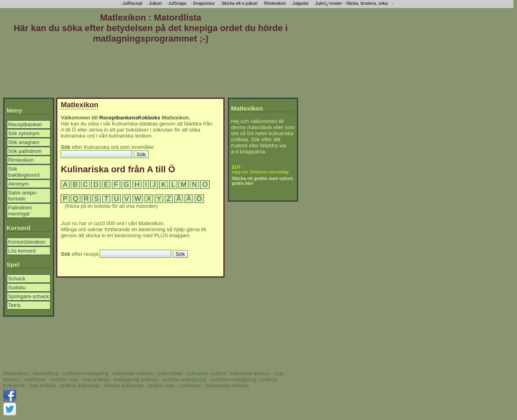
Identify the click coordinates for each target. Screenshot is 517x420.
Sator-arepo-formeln (23, 196)
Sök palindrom (25, 151)
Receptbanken (25, 124)
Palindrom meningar (20, 211)
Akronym (18, 184)
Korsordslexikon (27, 242)
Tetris (14, 305)
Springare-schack (28, 296)
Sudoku (17, 287)
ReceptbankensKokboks (130, 118)
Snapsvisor (204, 3)
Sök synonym (24, 133)
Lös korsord (22, 251)
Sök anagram (24, 142)
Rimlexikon (21, 160)
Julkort (155, 3)
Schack (17, 279)
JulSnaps (178, 3)
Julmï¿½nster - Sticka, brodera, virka (351, 3)
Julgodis (301, 3)
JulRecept (132, 3)
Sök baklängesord (24, 172)
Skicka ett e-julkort (240, 3)
